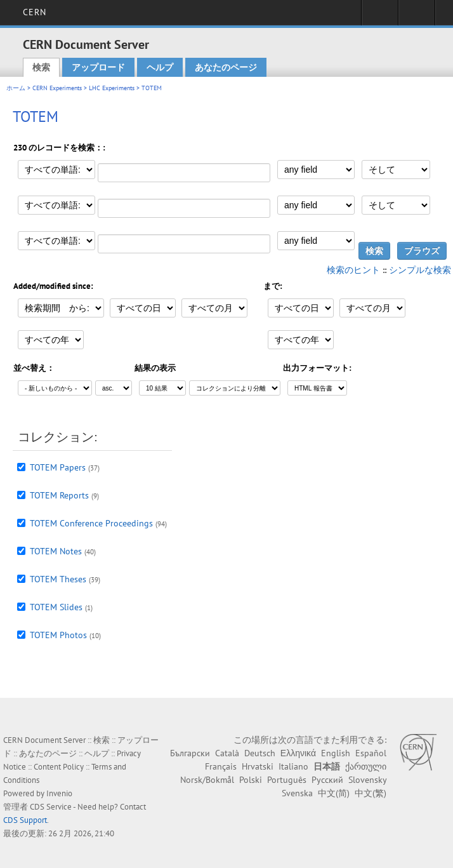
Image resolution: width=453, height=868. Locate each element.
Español (371, 753)
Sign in (380, 17)
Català (227, 753)
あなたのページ (226, 67)
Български (190, 753)
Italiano (293, 766)
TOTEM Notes (56, 551)
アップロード (98, 67)
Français (221, 766)
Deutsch (260, 753)
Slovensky (367, 780)
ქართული (366, 766)
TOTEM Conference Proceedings (91, 523)
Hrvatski (258, 766)
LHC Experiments (112, 88)
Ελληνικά (298, 753)
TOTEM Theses (58, 579)
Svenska (297, 793)
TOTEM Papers (58, 467)
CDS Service (51, 807)
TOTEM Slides (56, 607)
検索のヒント (353, 270)
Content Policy (59, 767)
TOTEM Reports (59, 495)
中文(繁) (371, 793)
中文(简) (334, 793)
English (336, 753)
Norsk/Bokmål (207, 780)
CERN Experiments (57, 88)
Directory (417, 17)
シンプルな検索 (420, 270)
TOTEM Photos (58, 635)
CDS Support (25, 820)
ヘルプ (160, 67)
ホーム (16, 88)
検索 (41, 67)
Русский (327, 780)
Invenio (59, 793)
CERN (35, 12)
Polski (251, 780)
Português (287, 780)
